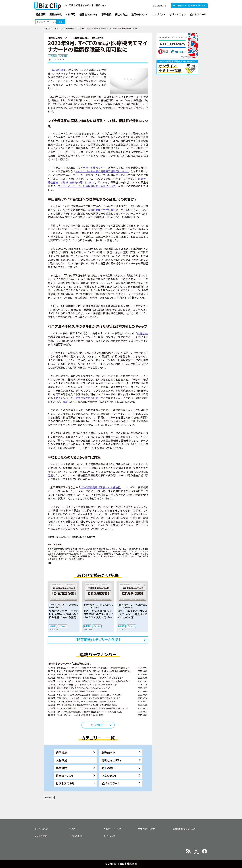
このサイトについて (113, 829)
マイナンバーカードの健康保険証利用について (102, 171)
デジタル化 (63, 56)
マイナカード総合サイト (92, 168)
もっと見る (97, 725)
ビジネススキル (65, 783)
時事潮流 (70, 28)
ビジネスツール (111, 783)
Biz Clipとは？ (160, 6)
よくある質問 (41, 836)
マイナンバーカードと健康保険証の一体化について (87, 186)
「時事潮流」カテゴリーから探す (98, 639)
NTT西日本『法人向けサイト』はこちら (189, 5)
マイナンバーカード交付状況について (77, 398)
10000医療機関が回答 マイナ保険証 (100, 487)
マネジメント (109, 776)
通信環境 (61, 752)
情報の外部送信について (184, 829)
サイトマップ (110, 836)
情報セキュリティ (112, 760)
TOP (46, 28)
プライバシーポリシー (148, 829)
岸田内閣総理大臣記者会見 (103, 210)
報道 (65, 402)
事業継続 (61, 768)
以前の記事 (57, 70)
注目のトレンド (57, 28)
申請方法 (142, 333)
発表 (50, 475)
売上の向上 (108, 768)
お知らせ (73, 829)
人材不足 (61, 760)
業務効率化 (108, 752)
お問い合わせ (76, 836)
